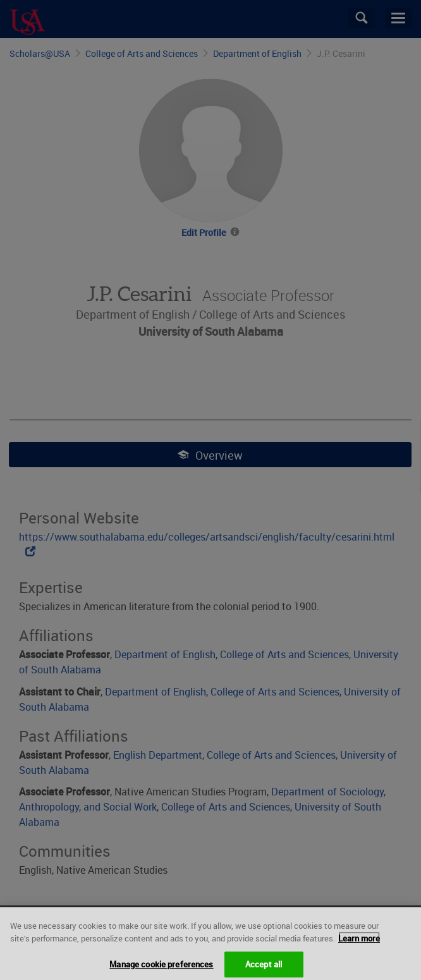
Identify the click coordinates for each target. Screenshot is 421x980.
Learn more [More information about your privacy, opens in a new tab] (359, 944)
